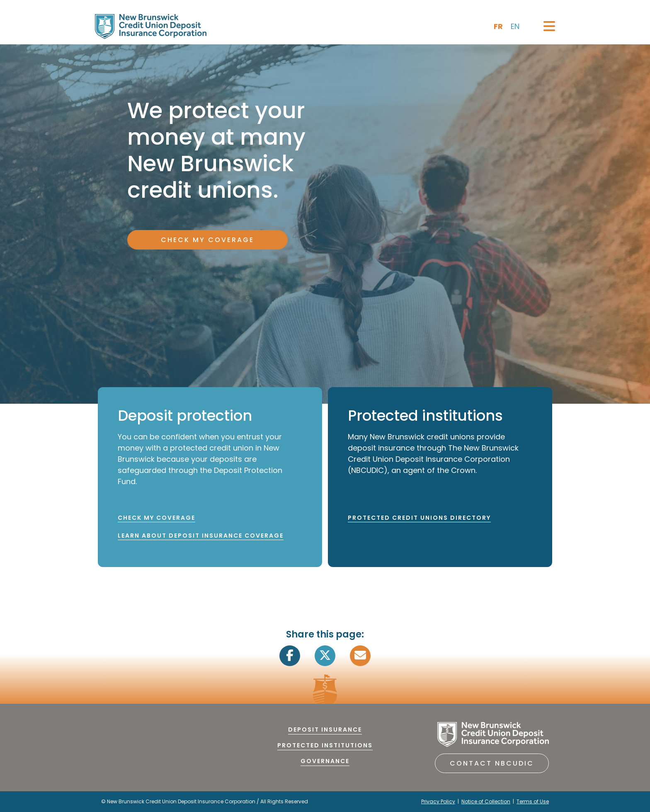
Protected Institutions (325, 745)
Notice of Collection (486, 801)
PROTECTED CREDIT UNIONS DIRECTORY (419, 518)
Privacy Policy (438, 801)
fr (498, 26)
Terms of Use (533, 801)
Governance (325, 761)
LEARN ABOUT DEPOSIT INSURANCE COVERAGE (201, 536)
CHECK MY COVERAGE (207, 240)
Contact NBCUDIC (492, 763)
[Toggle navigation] (549, 26)
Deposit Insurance (325, 730)
